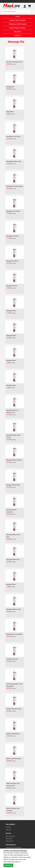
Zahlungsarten (10, 836)
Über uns (9, 830)
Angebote (17, 35)
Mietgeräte (17, 32)
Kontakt (8, 827)
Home (17, 17)
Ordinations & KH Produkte (18, 24)
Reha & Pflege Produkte (17, 28)
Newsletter (9, 839)
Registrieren (10, 841)
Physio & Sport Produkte (17, 20)
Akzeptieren (8, 865)
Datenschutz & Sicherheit (14, 848)
